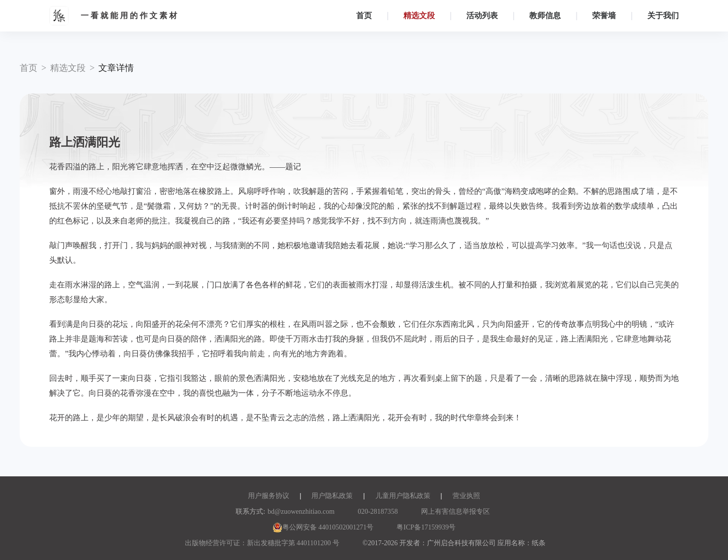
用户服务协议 (269, 496)
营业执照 (466, 496)
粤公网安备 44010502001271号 (323, 527)
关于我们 (663, 16)
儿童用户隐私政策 (403, 496)
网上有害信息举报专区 (455, 512)
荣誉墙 (604, 16)
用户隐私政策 (332, 496)
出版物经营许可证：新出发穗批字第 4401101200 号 (262, 543)
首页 (364, 16)
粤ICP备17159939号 (426, 527)
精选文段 (419, 16)
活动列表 (482, 16)
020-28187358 (378, 512)
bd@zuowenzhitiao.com (301, 512)
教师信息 (545, 16)
